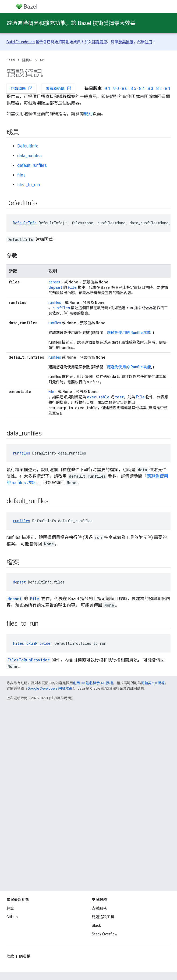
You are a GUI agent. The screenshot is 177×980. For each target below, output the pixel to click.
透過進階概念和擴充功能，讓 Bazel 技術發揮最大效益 (71, 23)
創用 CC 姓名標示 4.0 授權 (93, 683)
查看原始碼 (59, 88)
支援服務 (99, 908)
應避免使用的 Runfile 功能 (129, 333)
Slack (96, 925)
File (51, 392)
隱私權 (25, 956)
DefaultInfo (28, 146)
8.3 (151, 89)
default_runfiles (32, 165)
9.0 (116, 89)
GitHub (12, 917)
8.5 (133, 89)
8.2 (159, 89)
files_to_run (29, 185)
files (21, 175)
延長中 (27, 60)
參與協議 (126, 42)
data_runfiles (29, 156)
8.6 (125, 89)
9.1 (107, 89)
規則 (88, 114)
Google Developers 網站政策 (50, 688)
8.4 (142, 89)
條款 (10, 956)
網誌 (10, 908)
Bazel (11, 60)
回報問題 (22, 88)
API (42, 60)
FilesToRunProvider (33, 643)
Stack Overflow (105, 934)
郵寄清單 (100, 42)
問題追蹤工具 (103, 917)
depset (54, 282)
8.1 (168, 89)
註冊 (148, 42)
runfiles (55, 302)
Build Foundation (21, 42)
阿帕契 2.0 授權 (153, 683)
